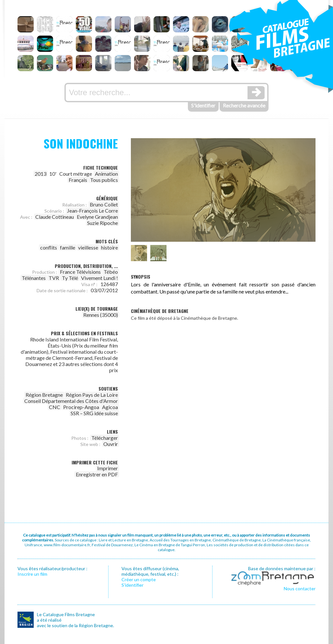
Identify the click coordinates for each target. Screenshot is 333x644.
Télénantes (34, 278)
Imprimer (108, 468)
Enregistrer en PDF (97, 474)
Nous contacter (300, 588)
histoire (109, 247)
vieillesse (88, 247)
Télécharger (105, 438)
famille (68, 247)
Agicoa (110, 407)
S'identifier (203, 105)
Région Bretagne (44, 395)
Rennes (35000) (101, 315)
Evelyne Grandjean (97, 217)
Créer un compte (139, 579)
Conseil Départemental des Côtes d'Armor (71, 401)
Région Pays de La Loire (92, 395)
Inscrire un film (32, 574)
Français (78, 180)
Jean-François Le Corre (92, 211)
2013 (40, 174)
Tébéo (111, 272)
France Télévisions (80, 272)
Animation (106, 174)
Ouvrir (111, 444)
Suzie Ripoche (103, 223)
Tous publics (104, 180)
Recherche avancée (244, 105)
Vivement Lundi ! (99, 278)
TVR (54, 278)
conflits (49, 247)
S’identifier (132, 585)
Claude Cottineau (55, 217)
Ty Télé (70, 278)
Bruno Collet (104, 204)
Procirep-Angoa (81, 407)
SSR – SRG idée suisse (94, 413)
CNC (55, 407)
